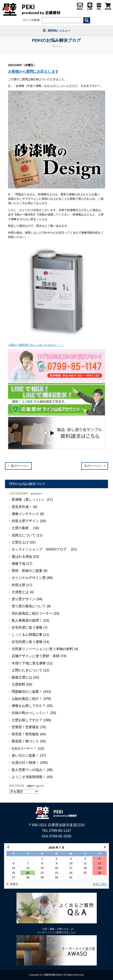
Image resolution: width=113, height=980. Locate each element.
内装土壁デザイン (25, 521)
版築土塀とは (22, 677)
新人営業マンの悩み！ (29, 770)
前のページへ (20, 466)
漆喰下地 (18, 564)
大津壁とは (20, 592)
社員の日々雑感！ (25, 763)
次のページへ (93, 466)
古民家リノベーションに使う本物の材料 (42, 649)
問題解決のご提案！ (27, 692)
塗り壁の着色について (29, 606)
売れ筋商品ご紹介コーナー (32, 613)
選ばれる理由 (22, 557)
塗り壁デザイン (24, 599)
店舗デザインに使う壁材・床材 (36, 656)
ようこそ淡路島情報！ (29, 777)
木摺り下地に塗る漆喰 (29, 663)
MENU (57, 31)
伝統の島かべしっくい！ (30, 713)
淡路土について (24, 535)
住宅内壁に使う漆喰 (27, 642)
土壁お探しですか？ (27, 720)
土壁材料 (18, 684)
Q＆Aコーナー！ (24, 749)
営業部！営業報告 (25, 727)
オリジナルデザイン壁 (29, 578)
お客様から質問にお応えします (33, 72)
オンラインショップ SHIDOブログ (41, 549)
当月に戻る (100, 884)
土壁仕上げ (20, 542)
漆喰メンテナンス (25, 514)
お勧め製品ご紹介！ (27, 699)
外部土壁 (18, 585)
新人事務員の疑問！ (27, 621)
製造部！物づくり (25, 741)
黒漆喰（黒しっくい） (29, 500)
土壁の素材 (22, 528)
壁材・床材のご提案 (27, 571)
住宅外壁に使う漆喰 (27, 628)
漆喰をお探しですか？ (29, 706)
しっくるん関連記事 (27, 635)
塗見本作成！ (22, 507)
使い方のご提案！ (25, 756)
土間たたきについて (27, 670)
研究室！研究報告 (25, 734)
